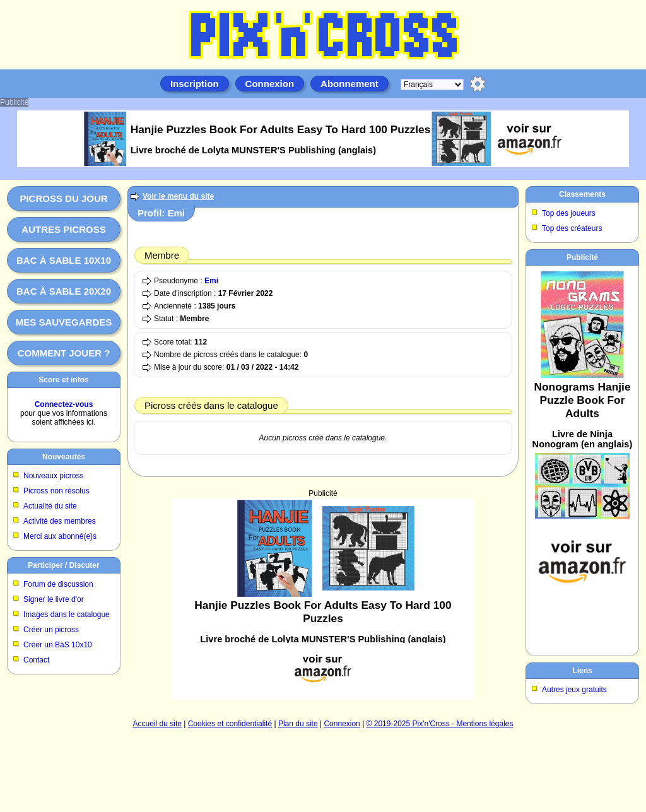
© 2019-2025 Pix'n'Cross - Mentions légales (440, 724)
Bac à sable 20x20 (64, 291)
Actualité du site (50, 506)
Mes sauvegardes (64, 322)
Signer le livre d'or (54, 599)
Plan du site (298, 724)
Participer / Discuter (63, 565)
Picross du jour (63, 198)
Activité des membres (60, 521)
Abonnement (349, 84)
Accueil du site (157, 724)
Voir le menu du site (178, 196)
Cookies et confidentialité (230, 724)
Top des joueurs (569, 213)
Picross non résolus (56, 491)
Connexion (270, 84)
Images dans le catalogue (67, 615)
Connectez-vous (64, 404)
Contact (36, 660)
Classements (582, 194)
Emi (211, 281)
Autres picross (63, 229)
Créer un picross (51, 630)
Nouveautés (64, 457)
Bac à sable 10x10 (64, 260)
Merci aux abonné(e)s (60, 536)
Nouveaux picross (53, 476)
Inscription (195, 84)
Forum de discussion (58, 584)
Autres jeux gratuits (574, 690)
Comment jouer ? (64, 353)
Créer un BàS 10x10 (58, 645)
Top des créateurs (572, 228)
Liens (582, 671)
